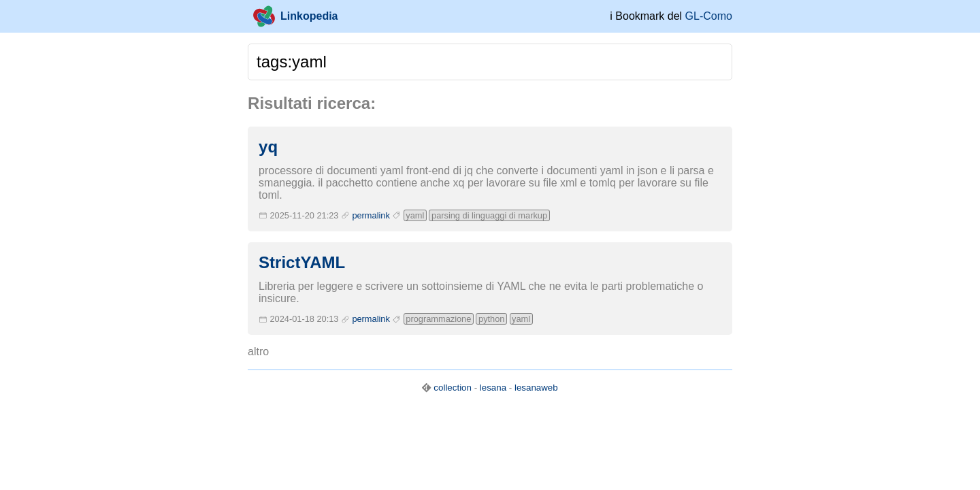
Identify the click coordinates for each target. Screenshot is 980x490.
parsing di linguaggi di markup (489, 215)
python (491, 319)
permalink (371, 215)
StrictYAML (302, 262)
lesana (493, 388)
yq (268, 147)
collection (453, 388)
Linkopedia (295, 16)
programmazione (438, 319)
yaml (415, 215)
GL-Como (709, 16)
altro (258, 352)
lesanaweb (536, 388)
